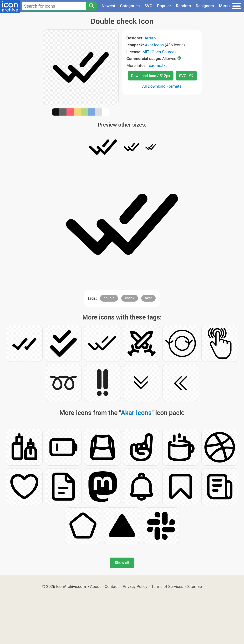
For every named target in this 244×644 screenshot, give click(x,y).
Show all (122, 563)
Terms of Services (167, 586)
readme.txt (157, 65)
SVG (148, 6)
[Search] (91, 6)
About (95, 586)
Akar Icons (154, 45)
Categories (130, 6)
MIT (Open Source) (159, 52)
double (109, 298)
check (130, 298)
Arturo (150, 38)
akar (148, 298)
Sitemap (195, 586)
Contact (112, 586)
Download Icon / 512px (151, 76)
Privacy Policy (135, 586)
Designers (205, 6)
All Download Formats (162, 86)
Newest (108, 6)
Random (183, 6)
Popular (164, 6)
